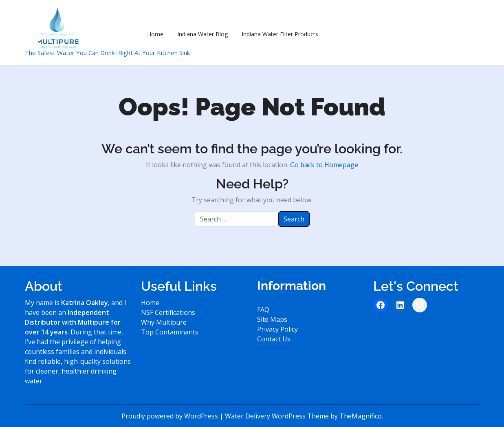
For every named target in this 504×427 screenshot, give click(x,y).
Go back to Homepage (324, 165)
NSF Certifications (168, 312)
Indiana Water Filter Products (280, 34)
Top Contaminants (170, 332)
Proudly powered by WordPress (171, 416)
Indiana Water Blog (202, 34)
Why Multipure (164, 322)
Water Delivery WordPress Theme (278, 416)
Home (155, 34)
